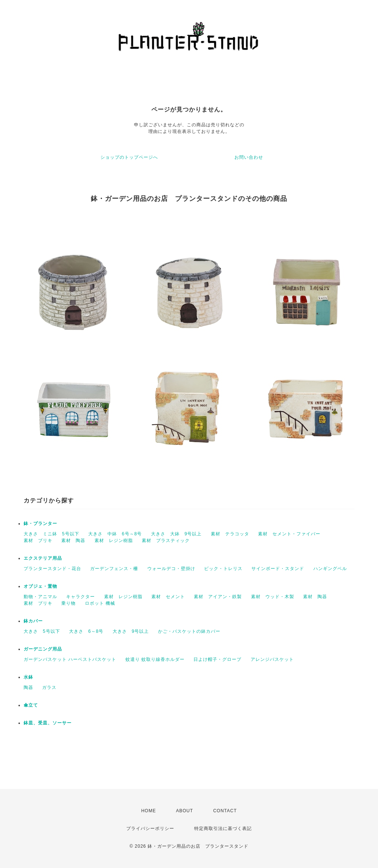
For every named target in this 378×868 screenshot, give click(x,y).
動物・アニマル (40, 597)
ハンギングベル (330, 569)
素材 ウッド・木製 (273, 597)
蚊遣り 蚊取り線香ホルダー (155, 659)
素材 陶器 (73, 541)
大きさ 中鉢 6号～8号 (115, 534)
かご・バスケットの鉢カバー (189, 631)
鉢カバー (33, 621)
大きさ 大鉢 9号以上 (176, 534)
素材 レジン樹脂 (114, 541)
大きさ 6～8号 (86, 631)
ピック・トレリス (223, 569)
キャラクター (80, 597)
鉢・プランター (40, 524)
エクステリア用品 (43, 558)
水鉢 (28, 677)
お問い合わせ (249, 157)
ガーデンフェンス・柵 (114, 569)
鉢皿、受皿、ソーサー (48, 723)
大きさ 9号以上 (131, 631)
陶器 (28, 687)
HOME (148, 811)
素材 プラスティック (166, 541)
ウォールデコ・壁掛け (171, 569)
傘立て (31, 705)
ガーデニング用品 (43, 649)
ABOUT (185, 811)
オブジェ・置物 (40, 586)
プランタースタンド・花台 (52, 569)
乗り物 (68, 603)
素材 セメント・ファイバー (289, 534)
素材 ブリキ (38, 541)
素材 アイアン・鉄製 (218, 597)
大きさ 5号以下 (42, 631)
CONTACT (225, 811)
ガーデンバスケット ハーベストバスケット (70, 659)
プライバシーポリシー (150, 828)
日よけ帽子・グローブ (217, 659)
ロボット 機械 (100, 603)
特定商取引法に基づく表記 (223, 828)
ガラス (49, 687)
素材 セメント (168, 597)
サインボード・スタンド (278, 569)
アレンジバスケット (272, 659)
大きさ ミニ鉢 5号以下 (51, 534)
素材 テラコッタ (230, 534)
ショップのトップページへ (129, 157)
